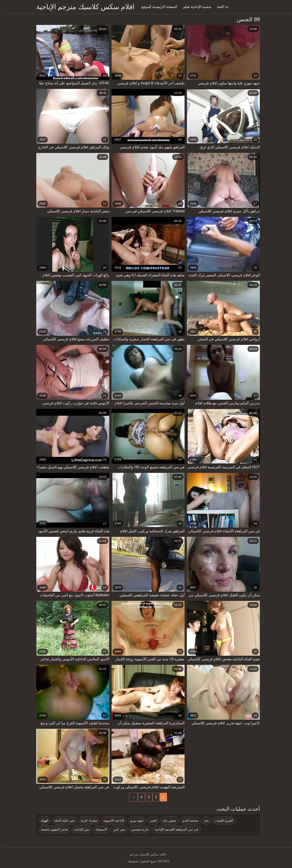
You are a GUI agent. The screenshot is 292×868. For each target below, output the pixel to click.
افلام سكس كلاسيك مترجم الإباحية (83, 7)
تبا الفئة (220, 7)
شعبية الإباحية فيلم (195, 7)
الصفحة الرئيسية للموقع (157, 7)
